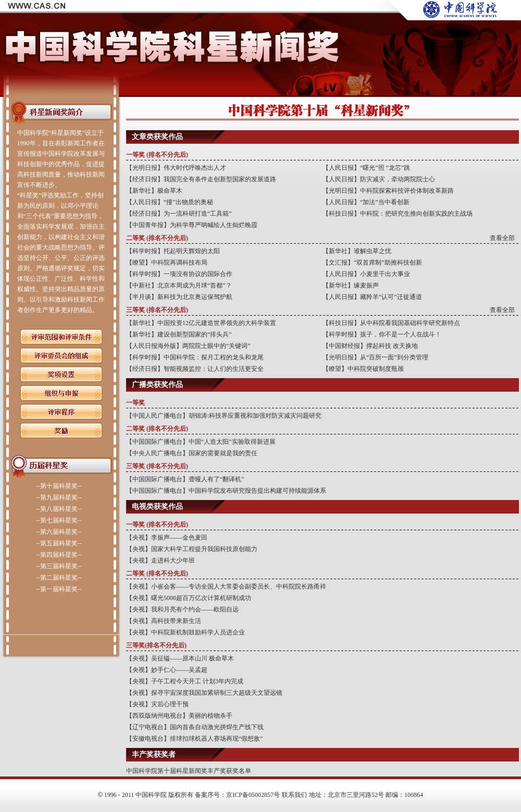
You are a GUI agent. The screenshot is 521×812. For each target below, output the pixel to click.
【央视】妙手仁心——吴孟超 (167, 670)
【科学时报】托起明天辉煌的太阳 (173, 251)
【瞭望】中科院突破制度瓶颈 (363, 369)
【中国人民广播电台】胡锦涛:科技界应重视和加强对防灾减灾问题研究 (224, 416)
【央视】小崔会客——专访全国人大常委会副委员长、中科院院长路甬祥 (226, 586)
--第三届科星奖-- (59, 566)
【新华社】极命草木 (154, 191)
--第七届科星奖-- (59, 520)
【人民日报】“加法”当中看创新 (366, 202)
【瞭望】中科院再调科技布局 (167, 263)
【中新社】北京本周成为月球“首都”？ (179, 285)
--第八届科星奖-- (59, 509)
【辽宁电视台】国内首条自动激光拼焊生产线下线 (195, 727)
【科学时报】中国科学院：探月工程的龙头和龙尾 (195, 357)
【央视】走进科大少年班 (160, 560)
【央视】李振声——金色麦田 (167, 538)
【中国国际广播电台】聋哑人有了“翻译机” (185, 479)
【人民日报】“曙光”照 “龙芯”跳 (366, 168)
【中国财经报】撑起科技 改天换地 (370, 346)
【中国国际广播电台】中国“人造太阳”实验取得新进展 (201, 442)
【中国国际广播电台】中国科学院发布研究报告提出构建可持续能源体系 (226, 491)
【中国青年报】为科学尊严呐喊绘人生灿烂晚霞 (192, 225)
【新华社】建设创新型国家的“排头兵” (179, 334)
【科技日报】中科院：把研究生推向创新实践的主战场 (398, 214)
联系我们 (294, 795)
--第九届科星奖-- (59, 497)
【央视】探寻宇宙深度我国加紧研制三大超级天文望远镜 (204, 693)
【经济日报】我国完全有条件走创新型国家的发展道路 (201, 179)
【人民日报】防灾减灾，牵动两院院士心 (379, 179)
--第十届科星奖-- (59, 486)
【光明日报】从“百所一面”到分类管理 (375, 357)
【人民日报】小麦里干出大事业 (366, 274)
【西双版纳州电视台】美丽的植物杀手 (179, 716)
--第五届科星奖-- (59, 543)
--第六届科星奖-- (59, 532)
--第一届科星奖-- (59, 589)
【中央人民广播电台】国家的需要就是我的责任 (192, 453)
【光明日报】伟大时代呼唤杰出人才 (176, 168)
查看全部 (502, 238)
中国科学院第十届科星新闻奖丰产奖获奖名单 (189, 771)
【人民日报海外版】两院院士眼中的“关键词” (188, 346)
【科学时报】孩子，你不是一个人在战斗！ (382, 334)
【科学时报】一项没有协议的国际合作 (179, 274)
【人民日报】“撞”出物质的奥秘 (170, 202)
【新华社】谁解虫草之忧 (357, 251)
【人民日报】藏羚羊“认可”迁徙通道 (372, 297)
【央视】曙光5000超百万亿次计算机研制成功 (189, 598)
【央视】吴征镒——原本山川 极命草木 (180, 658)
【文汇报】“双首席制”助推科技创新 (372, 263)
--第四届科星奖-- (59, 555)
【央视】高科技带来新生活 (164, 621)
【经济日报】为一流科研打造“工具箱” (179, 214)
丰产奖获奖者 (154, 754)
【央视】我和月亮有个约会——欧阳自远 (182, 609)
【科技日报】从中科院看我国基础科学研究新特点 (391, 323)
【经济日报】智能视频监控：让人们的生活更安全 (195, 369)
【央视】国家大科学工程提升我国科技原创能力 (192, 549)
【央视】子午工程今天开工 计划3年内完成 (185, 681)
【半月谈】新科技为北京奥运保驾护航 (179, 297)
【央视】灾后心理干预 (157, 704)
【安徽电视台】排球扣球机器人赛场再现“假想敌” (195, 739)
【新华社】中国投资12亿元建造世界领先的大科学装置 (201, 323)
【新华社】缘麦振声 (351, 285)
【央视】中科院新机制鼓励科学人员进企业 (185, 632)
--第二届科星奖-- (59, 578)
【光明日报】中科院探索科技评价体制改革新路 (388, 191)
